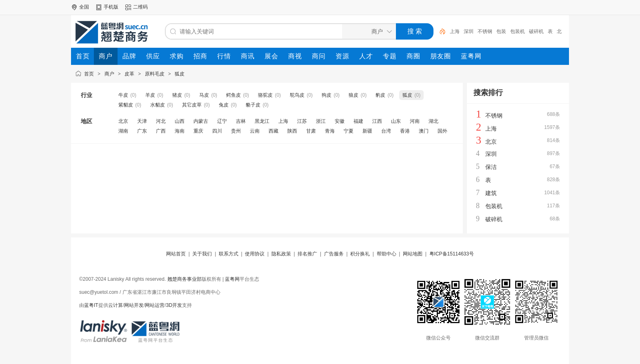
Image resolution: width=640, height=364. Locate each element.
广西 (161, 131)
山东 (396, 121)
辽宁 (222, 121)
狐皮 (180, 74)
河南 (415, 121)
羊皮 (150, 95)
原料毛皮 (155, 74)
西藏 (273, 131)
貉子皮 (253, 105)
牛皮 (123, 95)
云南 (255, 131)
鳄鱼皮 (233, 95)
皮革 (129, 74)
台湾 (386, 131)
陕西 (292, 131)
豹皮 (380, 95)
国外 (442, 131)
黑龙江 (262, 121)
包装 (501, 31)
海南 (180, 131)
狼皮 (353, 95)
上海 (455, 31)
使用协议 (255, 254)
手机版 (111, 7)
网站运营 (155, 305)
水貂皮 (158, 105)
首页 (89, 74)
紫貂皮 (126, 105)
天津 (142, 121)
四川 (217, 131)
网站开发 (134, 305)
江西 (377, 121)
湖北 (433, 121)
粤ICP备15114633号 (452, 254)
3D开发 (174, 305)
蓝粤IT (91, 305)
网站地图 (413, 254)
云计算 (116, 305)
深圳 (469, 31)
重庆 (198, 131)
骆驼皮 (265, 95)
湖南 (123, 131)
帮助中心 (387, 254)
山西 (180, 121)
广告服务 (334, 254)
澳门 (424, 131)
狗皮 (327, 95)
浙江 (321, 121)
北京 (123, 121)
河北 (161, 121)
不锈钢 (485, 31)
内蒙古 (201, 121)
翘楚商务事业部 (184, 279)
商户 (109, 74)
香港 (405, 131)
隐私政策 (281, 254)
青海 (330, 131)
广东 (142, 131)
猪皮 (177, 95)
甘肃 (311, 131)
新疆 (367, 131)
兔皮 (224, 105)
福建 (358, 121)
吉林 (241, 121)
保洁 (491, 167)
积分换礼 (360, 254)
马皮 (204, 95)
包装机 (518, 31)
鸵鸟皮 (297, 95)
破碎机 (536, 31)
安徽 (340, 121)
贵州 (236, 131)
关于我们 (202, 254)
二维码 (140, 7)
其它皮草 (192, 105)
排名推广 (307, 254)
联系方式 (229, 254)
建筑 (491, 193)
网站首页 (176, 254)
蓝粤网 (232, 279)
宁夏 (349, 131)
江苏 (302, 121)
